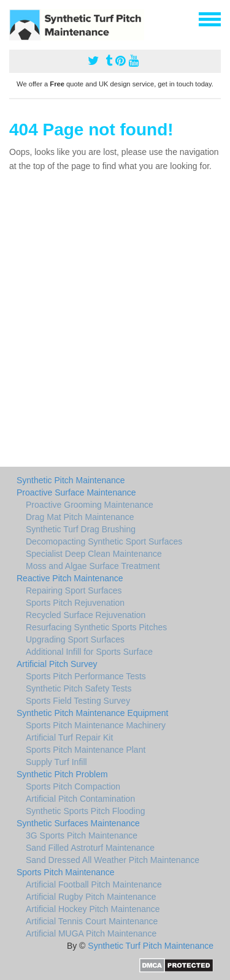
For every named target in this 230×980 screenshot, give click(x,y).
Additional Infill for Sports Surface (89, 652)
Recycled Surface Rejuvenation (86, 615)
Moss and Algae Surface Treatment (93, 566)
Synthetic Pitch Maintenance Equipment (92, 713)
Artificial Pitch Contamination (80, 799)
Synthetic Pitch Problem (62, 774)
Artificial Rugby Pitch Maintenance (91, 897)
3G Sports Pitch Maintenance (82, 835)
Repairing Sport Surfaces (74, 590)
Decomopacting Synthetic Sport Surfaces (104, 541)
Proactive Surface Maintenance (76, 492)
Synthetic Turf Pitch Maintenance (151, 946)
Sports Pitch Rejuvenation (75, 603)
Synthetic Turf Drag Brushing (81, 529)
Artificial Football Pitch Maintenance (94, 884)
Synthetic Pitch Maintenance (71, 480)
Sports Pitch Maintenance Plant (86, 750)
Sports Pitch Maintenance (66, 872)
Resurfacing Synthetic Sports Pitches (96, 627)
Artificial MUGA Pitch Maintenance (91, 933)
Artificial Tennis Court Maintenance (92, 921)
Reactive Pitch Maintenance (70, 578)
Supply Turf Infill (56, 762)
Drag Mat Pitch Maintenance (80, 517)
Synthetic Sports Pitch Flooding (86, 811)
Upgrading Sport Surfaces (75, 639)
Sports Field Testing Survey (78, 701)
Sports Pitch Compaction (73, 786)
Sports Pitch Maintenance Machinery (96, 725)
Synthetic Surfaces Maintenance (78, 823)
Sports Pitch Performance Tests (86, 676)
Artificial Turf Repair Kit (69, 737)
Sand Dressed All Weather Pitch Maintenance (113, 860)
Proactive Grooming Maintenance (90, 505)
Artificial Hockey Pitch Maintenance (93, 909)
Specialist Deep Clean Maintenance (94, 554)
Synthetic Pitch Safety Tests (79, 688)
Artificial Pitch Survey (57, 664)
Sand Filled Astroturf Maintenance (90, 848)
